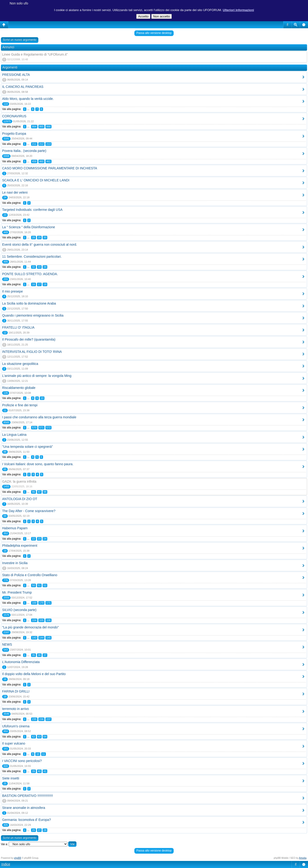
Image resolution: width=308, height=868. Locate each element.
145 (48, 638)
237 (48, 719)
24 (45, 539)
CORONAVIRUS (14, 116)
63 (39, 737)
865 (41, 126)
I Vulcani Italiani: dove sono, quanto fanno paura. (38, 464)
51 (39, 585)
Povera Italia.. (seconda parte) (24, 151)
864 (34, 126)
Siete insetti (11, 778)
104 (34, 620)
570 (34, 428)
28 (33, 237)
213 (48, 144)
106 (48, 620)
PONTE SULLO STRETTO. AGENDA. (30, 274)
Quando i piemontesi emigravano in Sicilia (33, 315)
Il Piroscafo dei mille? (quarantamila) (29, 339)
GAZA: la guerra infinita (19, 481)
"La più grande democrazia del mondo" (30, 627)
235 (34, 719)
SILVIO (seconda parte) (19, 610)
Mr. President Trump (17, 592)
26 (33, 830)
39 (33, 771)
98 (45, 492)
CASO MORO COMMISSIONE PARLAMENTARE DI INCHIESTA (50, 168)
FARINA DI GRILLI (16, 691)
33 (39, 267)
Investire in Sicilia (15, 563)
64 (45, 737)
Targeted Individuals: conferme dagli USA (32, 210)
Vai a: (4, 844)
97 (39, 492)
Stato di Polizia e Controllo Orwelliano (30, 575)
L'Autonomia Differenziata (21, 662)
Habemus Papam (15, 528)
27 (39, 830)
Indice (6, 864)
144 (41, 638)
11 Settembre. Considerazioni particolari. (32, 257)
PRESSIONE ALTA (16, 75)
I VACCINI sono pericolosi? (22, 761)
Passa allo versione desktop (154, 33)
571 (41, 428)
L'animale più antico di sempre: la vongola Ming (37, 376)
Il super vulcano (14, 743)
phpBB (18, 858)
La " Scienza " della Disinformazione (29, 227)
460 (41, 161)
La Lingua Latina (14, 435)
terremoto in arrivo (16, 709)
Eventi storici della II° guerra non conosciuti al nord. (40, 245)
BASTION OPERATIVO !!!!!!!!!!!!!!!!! (28, 796)
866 (48, 126)
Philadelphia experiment (20, 546)
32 (33, 267)
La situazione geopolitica (20, 364)
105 (41, 620)
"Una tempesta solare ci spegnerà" (27, 447)
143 (34, 638)
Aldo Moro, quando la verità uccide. (28, 99)
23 (39, 539)
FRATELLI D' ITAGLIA (18, 327)
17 (39, 284)
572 (48, 428)
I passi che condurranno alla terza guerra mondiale (39, 417)
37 (45, 655)
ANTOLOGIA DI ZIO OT (20, 499)
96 (33, 492)
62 (33, 737)
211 (34, 144)
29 (39, 237)
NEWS (7, 644)
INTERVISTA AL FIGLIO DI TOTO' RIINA (32, 352)
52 (45, 585)
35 (33, 655)
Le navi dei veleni (15, 192)
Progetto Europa (14, 134)
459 (34, 161)
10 (42, 398)
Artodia (303, 858)
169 (34, 603)
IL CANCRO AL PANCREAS (23, 87)
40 (39, 771)
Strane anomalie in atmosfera (24, 808)
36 (39, 655)
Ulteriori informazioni (238, 10)
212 (41, 144)
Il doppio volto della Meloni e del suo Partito (34, 674)
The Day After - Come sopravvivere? (29, 511)
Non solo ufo (19, 3)
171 (48, 603)
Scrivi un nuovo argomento (20, 40)
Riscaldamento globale (19, 388)
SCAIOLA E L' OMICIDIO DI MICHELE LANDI (36, 180)
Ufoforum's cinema (16, 726)
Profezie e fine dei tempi (20, 405)
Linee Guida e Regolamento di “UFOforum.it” (35, 54)
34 (45, 267)
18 (45, 284)
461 (48, 161)
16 (33, 284)
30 (45, 237)
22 (33, 539)
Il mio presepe (12, 291)
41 (45, 771)
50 (33, 585)
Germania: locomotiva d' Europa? (26, 820)
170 (41, 603)
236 (41, 719)
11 (44, 754)
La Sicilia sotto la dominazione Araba (29, 303)
